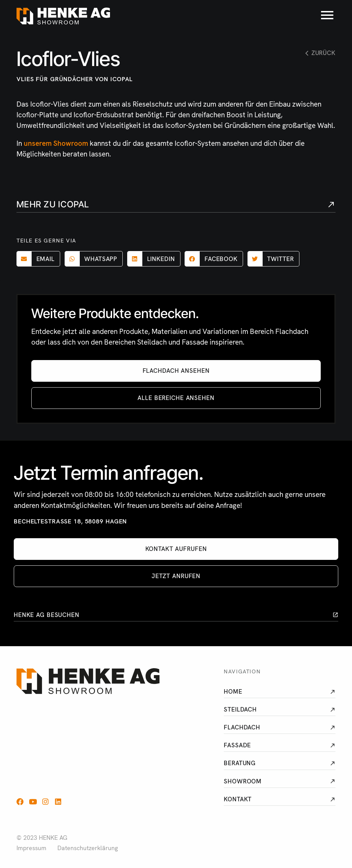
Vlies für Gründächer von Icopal (75, 79)
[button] (38, 259)
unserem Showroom (56, 143)
